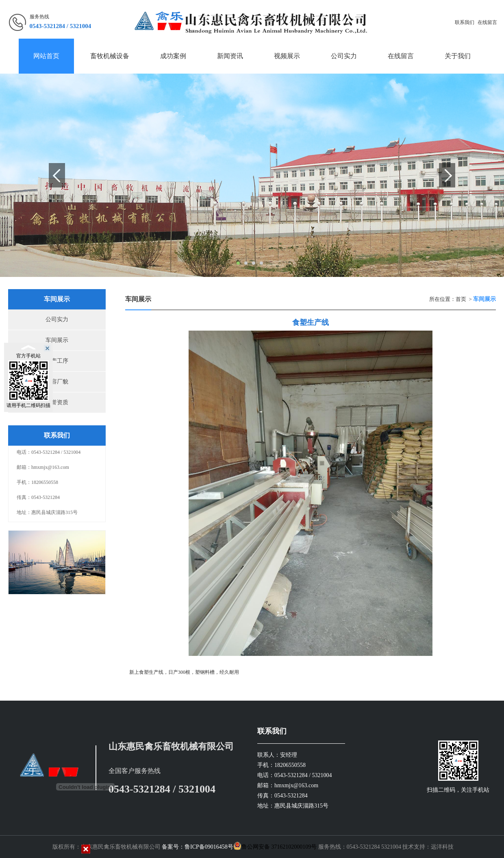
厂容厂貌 (57, 382)
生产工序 (57, 361)
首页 (461, 299)
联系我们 (465, 22)
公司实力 (57, 319)
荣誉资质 (57, 402)
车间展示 (57, 340)
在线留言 (487, 22)
